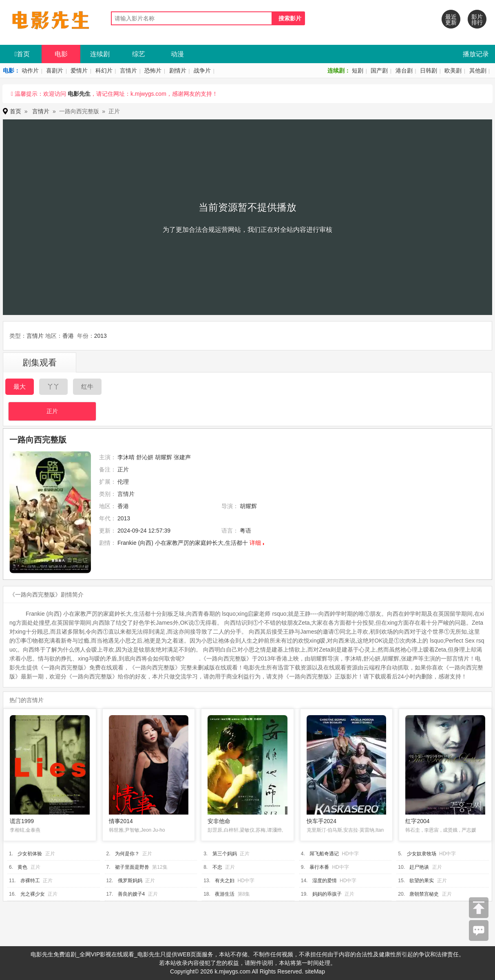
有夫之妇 (225, 881)
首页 (22, 54)
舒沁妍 (145, 457)
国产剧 (379, 70)
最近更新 (451, 20)
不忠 (217, 867)
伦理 (123, 482)
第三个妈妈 (225, 854)
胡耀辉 (164, 457)
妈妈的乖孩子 (327, 894)
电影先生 (79, 94)
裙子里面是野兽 (132, 867)
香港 (68, 336)
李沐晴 (126, 457)
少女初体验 (30, 854)
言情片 (128, 70)
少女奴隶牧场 (422, 854)
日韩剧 (429, 70)
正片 (52, 411)
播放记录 (476, 54)
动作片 (30, 70)
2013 (101, 336)
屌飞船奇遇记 (324, 854)
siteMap (315, 971)
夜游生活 (225, 894)
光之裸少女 (33, 894)
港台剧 (404, 70)
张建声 (182, 457)
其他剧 (478, 70)
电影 (61, 54)
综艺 (139, 54)
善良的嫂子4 (131, 894)
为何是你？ (127, 854)
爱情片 (79, 70)
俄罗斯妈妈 (130, 881)
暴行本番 (319, 867)
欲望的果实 (422, 881)
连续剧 (100, 54)
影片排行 (477, 20)
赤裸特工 (30, 881)
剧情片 (178, 70)
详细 (255, 543)
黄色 (22, 867)
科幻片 (104, 70)
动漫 (177, 54)
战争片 (202, 70)
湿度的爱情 (325, 881)
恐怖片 (153, 70)
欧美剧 (453, 70)
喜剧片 (55, 70)
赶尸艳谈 (419, 867)
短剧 (358, 70)
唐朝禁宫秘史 (424, 894)
